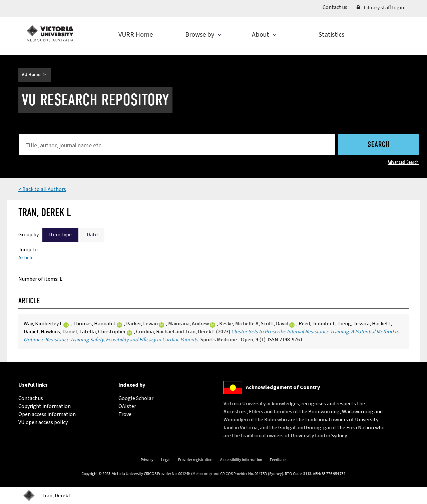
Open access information (47, 414)
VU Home (31, 75)
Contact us (337, 7)
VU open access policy (43, 422)
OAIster (127, 406)
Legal (166, 460)
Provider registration (195, 460)
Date (92, 235)
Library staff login (380, 8)
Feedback (278, 460)
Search (378, 145)
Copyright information (45, 406)
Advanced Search (403, 162)
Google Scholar (136, 398)
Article (26, 258)
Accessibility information (241, 460)
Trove (125, 414)
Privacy (147, 460)
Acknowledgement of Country (283, 387)
